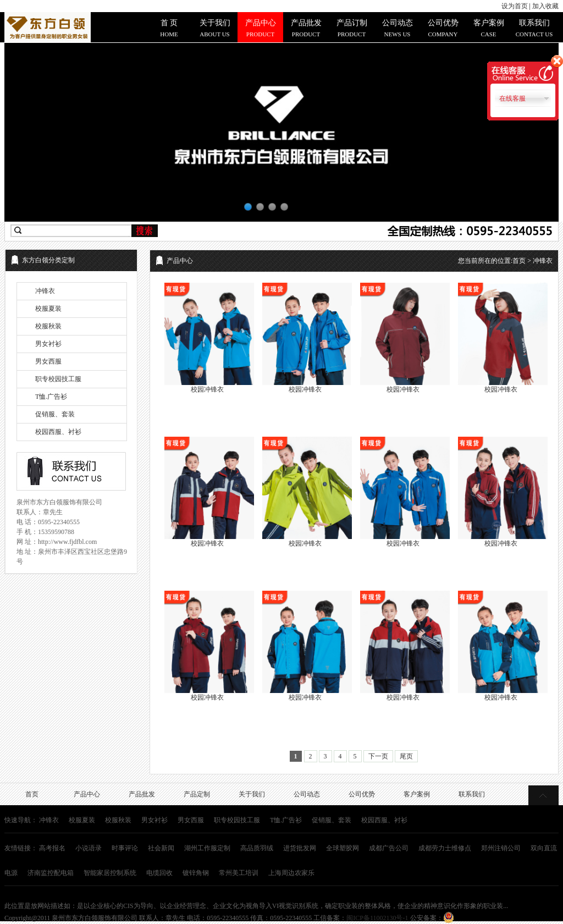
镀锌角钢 (196, 873)
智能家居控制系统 (110, 873)
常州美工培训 (239, 873)
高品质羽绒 (257, 848)
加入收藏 (545, 6)
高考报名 (52, 848)
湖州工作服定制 (207, 848)
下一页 (378, 756)
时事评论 (125, 848)
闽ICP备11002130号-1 (377, 918)
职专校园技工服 (58, 379)
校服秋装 (48, 326)
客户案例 (417, 794)
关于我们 (252, 794)
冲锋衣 (45, 291)
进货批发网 (300, 848)
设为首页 (515, 6)
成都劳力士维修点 (445, 848)
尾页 (406, 756)
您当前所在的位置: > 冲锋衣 (505, 261)
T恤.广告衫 (51, 397)
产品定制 (197, 794)
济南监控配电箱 (51, 873)
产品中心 (87, 794)
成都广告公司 (389, 848)
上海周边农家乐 (291, 873)
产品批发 (142, 794)
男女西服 (48, 361)
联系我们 (472, 794)
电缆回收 (159, 873)
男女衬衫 (48, 344)
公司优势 (362, 794)
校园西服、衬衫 (58, 432)
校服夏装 (48, 309)
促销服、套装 (55, 414)
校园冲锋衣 (207, 389)
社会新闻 (161, 848)
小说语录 (89, 848)
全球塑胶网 (343, 848)
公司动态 (307, 794)
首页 (519, 261)
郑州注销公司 (501, 848)
